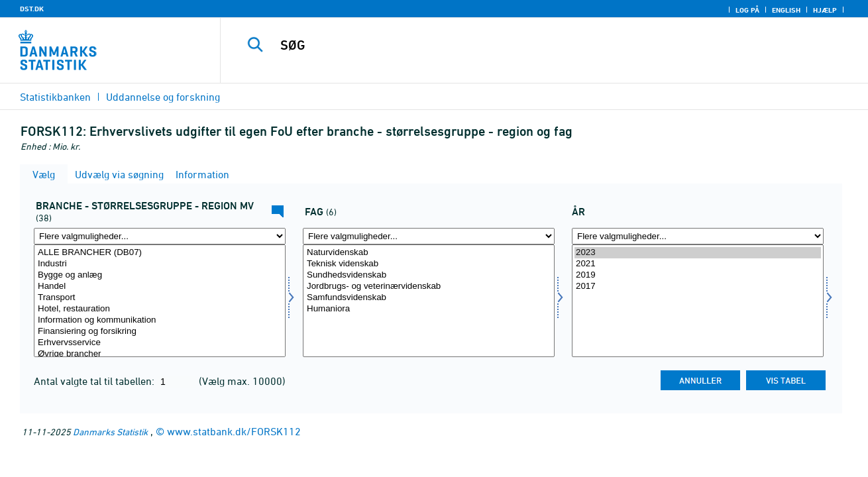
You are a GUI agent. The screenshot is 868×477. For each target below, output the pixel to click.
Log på (747, 10)
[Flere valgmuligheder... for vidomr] (429, 236)
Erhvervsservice (160, 343)
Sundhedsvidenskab (429, 275)
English (786, 10)
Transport (160, 298)
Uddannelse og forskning (163, 97)
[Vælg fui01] (160, 301)
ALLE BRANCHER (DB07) (160, 253)
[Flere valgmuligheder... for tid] (698, 236)
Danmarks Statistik (110, 432)
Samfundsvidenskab (429, 298)
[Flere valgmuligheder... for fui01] (160, 236)
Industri (160, 264)
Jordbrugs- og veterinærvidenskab (429, 287)
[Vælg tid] (698, 301)
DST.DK (32, 9)
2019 (698, 275)
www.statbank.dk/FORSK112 (234, 431)
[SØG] (530, 45)
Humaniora (429, 309)
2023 (698, 253)
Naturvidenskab (429, 253)
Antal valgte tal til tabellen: (95, 381)
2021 (698, 264)
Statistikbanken (55, 97)
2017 (698, 287)
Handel (160, 287)
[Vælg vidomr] (429, 301)
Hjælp (825, 10)
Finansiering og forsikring (160, 332)
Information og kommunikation (160, 320)
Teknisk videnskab (429, 264)
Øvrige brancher (160, 354)
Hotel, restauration (160, 309)
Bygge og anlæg (160, 275)
